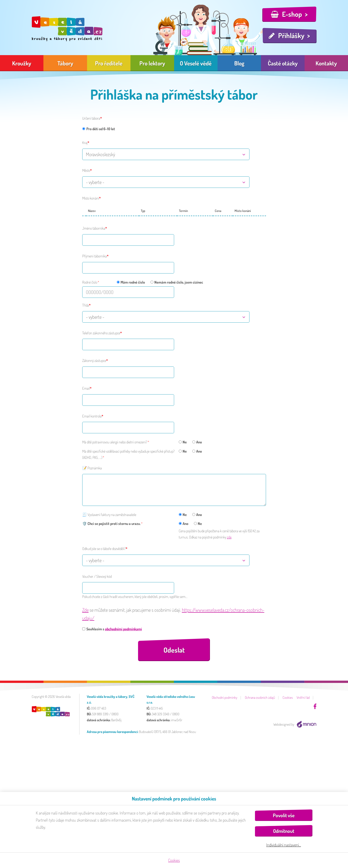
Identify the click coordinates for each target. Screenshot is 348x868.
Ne (183, 442)
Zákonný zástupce (94, 361)
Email (86, 388)
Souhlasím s (112, 629)
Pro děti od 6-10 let (99, 129)
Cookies (288, 697)
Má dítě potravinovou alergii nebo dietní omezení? (115, 442)
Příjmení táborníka (95, 256)
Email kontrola (92, 416)
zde (229, 537)
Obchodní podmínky (225, 697)
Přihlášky (291, 35)
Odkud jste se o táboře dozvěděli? (104, 549)
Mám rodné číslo (131, 282)
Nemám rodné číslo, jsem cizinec (177, 282)
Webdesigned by (295, 724)
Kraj (85, 143)
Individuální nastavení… (284, 845)
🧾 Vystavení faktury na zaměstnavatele (109, 515)
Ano (197, 442)
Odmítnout (284, 831)
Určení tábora (91, 118)
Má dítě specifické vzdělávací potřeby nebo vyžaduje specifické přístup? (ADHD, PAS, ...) (128, 454)
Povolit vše (284, 815)
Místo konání (91, 198)
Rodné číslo (90, 282)
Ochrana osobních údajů (260, 697)
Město (86, 170)
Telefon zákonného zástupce (101, 333)
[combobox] (166, 154)
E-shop (292, 14)
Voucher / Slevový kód (97, 576)
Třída (86, 305)
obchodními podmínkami (123, 629)
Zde (85, 610)
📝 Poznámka (92, 468)
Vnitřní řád (303, 697)
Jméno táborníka (94, 228)
